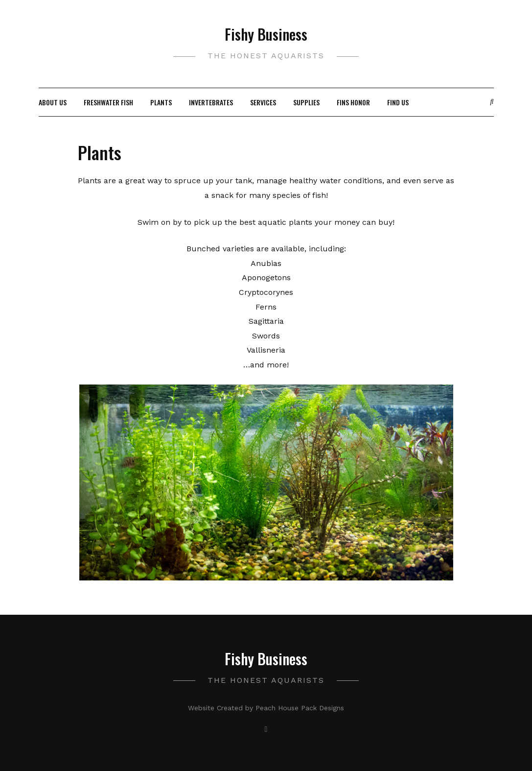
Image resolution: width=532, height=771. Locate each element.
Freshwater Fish (108, 102)
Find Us (398, 102)
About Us (53, 102)
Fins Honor (353, 102)
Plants (161, 102)
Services (263, 102)
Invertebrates (211, 102)
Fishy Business (266, 34)
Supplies (306, 102)
